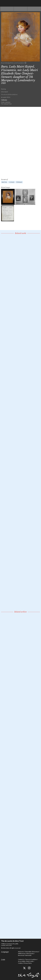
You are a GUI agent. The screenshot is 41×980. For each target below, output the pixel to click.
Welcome (21, 952)
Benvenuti (21, 955)
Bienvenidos (30, 953)
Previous (7, 9)
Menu (38, 3)
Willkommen (22, 953)
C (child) (12, 182)
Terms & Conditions (31, 959)
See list (20, 9)
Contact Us (21, 959)
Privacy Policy (28, 963)
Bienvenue (35, 952)
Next (34, 9)
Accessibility (22, 961)
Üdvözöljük (28, 952)
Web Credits (30, 961)
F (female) (19, 182)
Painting (4, 182)
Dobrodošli (28, 955)
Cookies (20, 963)
